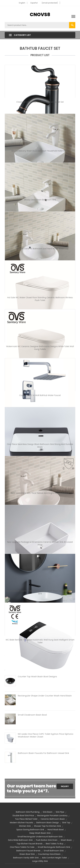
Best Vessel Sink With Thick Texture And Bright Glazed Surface (40, 493)
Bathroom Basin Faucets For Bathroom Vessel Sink (43, 753)
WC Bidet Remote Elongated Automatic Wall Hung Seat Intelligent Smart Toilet (40, 641)
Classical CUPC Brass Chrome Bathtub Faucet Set (40, 102)
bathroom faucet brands (28, 851)
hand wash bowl (56, 830)
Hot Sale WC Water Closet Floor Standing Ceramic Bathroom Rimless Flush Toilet (40, 299)
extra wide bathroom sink (20, 840)
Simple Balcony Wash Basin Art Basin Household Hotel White (40, 151)
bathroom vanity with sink (26, 858)
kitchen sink (25, 826)
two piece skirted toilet (26, 819)
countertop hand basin (49, 854)
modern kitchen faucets (21, 823)
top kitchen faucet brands (29, 844)
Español (34, 3)
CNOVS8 (40, 14)
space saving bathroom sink (30, 830)
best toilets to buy (54, 844)
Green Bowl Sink (27, 854)
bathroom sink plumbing (28, 812)
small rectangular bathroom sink (54, 847)
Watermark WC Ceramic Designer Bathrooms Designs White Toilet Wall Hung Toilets (40, 348)
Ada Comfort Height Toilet (54, 858)
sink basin (48, 812)
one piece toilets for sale (22, 847)
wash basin (66, 840)
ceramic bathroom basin (53, 819)
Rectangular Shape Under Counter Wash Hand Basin (45, 696)
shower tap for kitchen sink (47, 826)
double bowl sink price (23, 816)
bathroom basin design (48, 823)
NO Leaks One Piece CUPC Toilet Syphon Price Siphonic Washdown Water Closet (46, 735)
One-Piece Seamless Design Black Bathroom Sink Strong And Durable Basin (40, 446)
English (22, 3)
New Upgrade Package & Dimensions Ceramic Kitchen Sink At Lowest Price (40, 543)
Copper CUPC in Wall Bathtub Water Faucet (40, 395)
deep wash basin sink (40, 833)
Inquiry (65, 786)
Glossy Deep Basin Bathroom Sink (40, 200)
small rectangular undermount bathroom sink (40, 837)
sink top (66, 823)
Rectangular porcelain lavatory (52, 816)
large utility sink (40, 861)
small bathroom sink (54, 851)
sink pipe (60, 812)
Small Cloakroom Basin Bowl (32, 715)
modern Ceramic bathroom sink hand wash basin (40, 249)
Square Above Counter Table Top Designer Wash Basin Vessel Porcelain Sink (40, 592)
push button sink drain (47, 840)
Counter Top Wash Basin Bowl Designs (37, 677)
